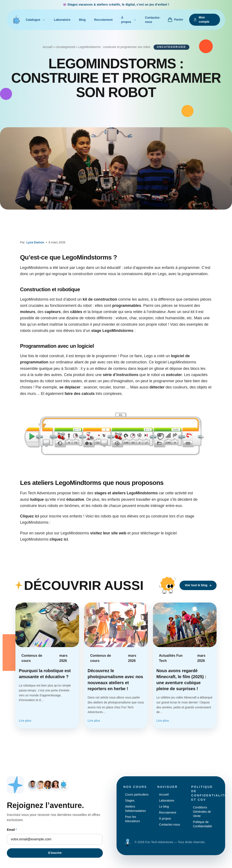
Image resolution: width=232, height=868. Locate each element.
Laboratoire (62, 20)
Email (12, 830)
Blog (82, 20)
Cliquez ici (30, 516)
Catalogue (36, 20)
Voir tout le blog (198, 585)
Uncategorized (65, 47)
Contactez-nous (153, 20)
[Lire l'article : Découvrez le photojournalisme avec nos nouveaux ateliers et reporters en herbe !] (116, 665)
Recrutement (103, 20)
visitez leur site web (108, 533)
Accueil (47, 47)
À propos (129, 20)
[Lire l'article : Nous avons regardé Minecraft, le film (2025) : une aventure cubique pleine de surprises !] (185, 665)
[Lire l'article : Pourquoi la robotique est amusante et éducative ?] (47, 665)
